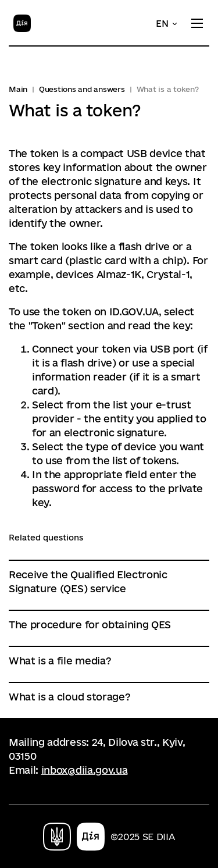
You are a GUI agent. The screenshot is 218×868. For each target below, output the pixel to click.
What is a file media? (60, 661)
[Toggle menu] (197, 23)
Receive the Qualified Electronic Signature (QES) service (88, 581)
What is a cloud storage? (69, 697)
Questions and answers (82, 89)
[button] (167, 24)
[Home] (22, 22)
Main (18, 89)
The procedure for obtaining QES (90, 625)
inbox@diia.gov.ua (85, 770)
